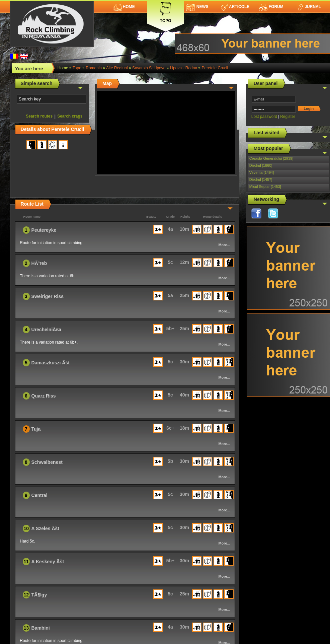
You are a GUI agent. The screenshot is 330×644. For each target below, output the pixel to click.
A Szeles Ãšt (46, 528)
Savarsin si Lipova (149, 68)
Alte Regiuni (117, 68)
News (197, 7)
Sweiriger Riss (48, 296)
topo (77, 68)
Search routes (39, 116)
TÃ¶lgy (39, 595)
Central (39, 495)
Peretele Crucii (215, 68)
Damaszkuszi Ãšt (51, 363)
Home (124, 7)
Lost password (264, 117)
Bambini (41, 628)
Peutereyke (44, 230)
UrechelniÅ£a (46, 330)
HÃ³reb (39, 263)
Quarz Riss (44, 396)
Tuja (36, 429)
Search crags (70, 116)
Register (288, 117)
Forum (271, 7)
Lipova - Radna (184, 68)
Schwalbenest (47, 462)
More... (224, 245)
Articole (235, 7)
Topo (166, 11)
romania (94, 68)
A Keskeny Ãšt (48, 562)
